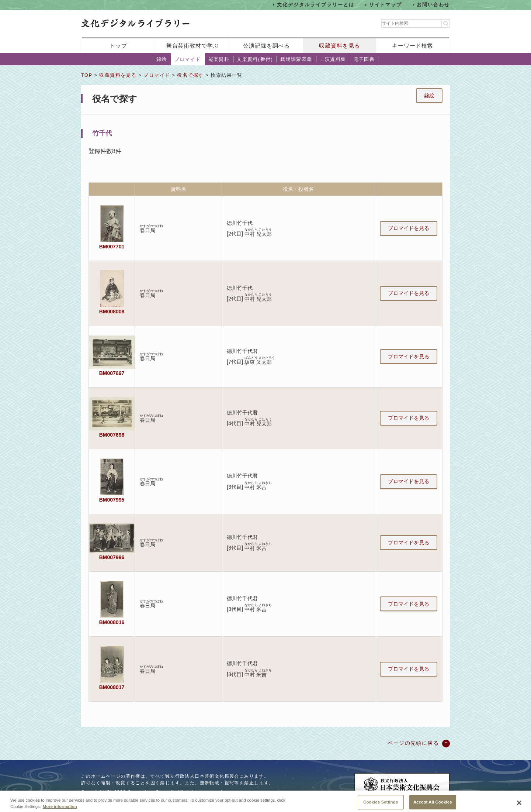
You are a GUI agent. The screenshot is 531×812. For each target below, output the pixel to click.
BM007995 (112, 500)
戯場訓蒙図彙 (296, 59)
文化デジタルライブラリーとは (315, 5)
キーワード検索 (412, 46)
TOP (87, 75)
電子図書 (364, 59)
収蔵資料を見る (339, 46)
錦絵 (162, 59)
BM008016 (112, 622)
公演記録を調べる (266, 46)
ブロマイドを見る (409, 228)
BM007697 (112, 373)
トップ (118, 46)
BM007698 (112, 435)
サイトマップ (386, 5)
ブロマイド (188, 59)
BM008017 (112, 687)
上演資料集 (333, 59)
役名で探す (190, 75)
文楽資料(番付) (255, 59)
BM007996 (112, 557)
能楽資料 (219, 59)
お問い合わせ (433, 5)
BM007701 (112, 247)
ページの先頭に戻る (413, 743)
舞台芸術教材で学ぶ (193, 46)
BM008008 (112, 312)
